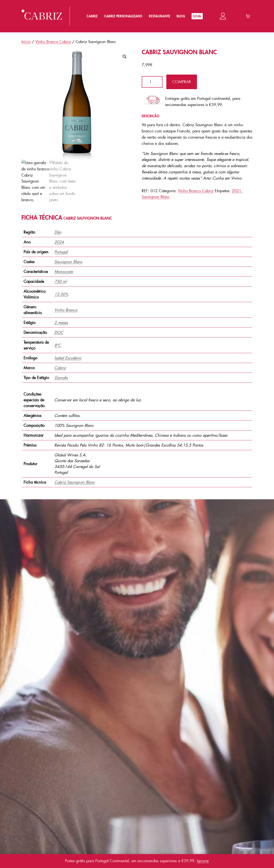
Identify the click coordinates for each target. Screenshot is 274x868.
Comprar (182, 82)
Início (26, 42)
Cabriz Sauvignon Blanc (75, 482)
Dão (58, 232)
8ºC (58, 345)
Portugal (61, 252)
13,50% (61, 294)
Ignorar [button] (203, 861)
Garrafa (61, 378)
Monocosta (64, 272)
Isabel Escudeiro (68, 358)
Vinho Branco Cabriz (53, 42)
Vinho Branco (66, 310)
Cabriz (60, 368)
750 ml (60, 282)
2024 (59, 242)
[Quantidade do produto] (152, 82)
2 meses (61, 323)
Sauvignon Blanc (156, 197)
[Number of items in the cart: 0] (248, 16)
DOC (59, 333)
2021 (237, 191)
